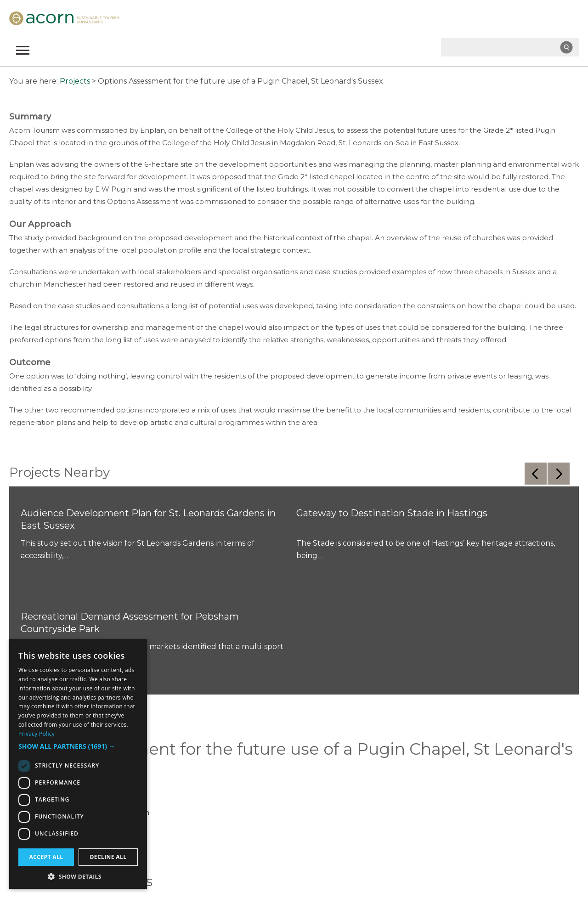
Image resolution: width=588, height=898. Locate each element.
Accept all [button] (46, 857)
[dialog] (78, 764)
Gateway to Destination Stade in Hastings (392, 513)
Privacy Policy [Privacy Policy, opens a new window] (37, 734)
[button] (78, 746)
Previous (536, 474)
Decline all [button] (108, 857)
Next (559, 474)
